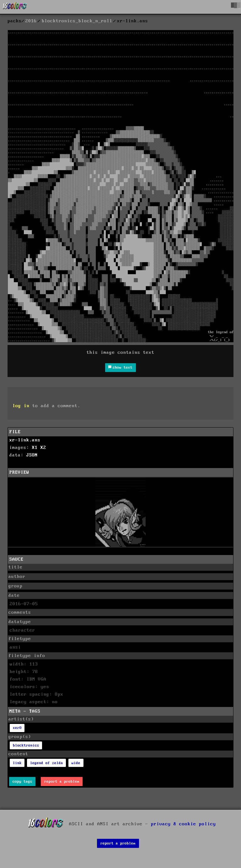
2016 (31, 21)
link (17, 763)
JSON (32, 455)
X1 (35, 448)
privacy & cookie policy (183, 824)
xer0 (17, 728)
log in (21, 406)
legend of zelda (47, 763)
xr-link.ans (25, 440)
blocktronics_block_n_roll (77, 21)
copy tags (22, 782)
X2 (43, 448)
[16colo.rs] (15, 7)
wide (76, 763)
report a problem (62, 782)
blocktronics (26, 745)
